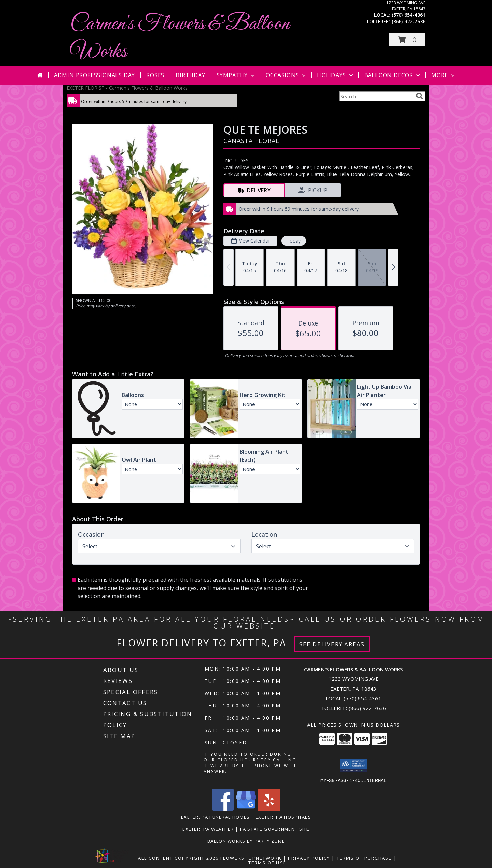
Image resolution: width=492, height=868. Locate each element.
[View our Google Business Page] (246, 808)
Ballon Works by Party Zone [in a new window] (246, 841)
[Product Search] (376, 96)
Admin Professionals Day (94, 75)
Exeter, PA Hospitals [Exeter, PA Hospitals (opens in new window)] (283, 817)
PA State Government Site (275, 829)
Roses (155, 75)
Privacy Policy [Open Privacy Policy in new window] (309, 858)
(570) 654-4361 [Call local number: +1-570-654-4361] (408, 15)
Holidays (336, 75)
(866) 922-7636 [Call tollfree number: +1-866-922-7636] (408, 21)
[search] (420, 96)
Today (294, 241)
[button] (407, 40)
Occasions (286, 75)
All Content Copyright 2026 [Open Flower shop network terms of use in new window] (178, 858)
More (444, 75)
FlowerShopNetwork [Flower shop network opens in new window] (251, 858)
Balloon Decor (393, 75)
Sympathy (236, 75)
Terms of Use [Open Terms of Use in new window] (267, 862)
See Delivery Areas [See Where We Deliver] (332, 644)
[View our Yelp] (269, 808)
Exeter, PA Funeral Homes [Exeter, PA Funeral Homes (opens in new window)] (215, 817)
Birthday (190, 75)
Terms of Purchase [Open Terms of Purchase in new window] (364, 858)
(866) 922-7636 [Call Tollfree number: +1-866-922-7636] (367, 708)
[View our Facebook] (223, 808)
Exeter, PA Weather (208, 829)
